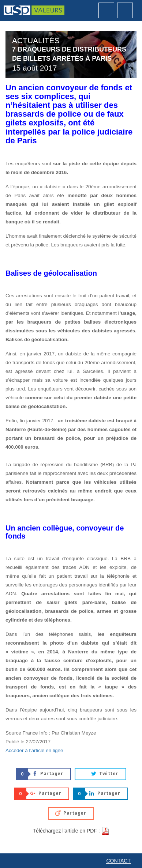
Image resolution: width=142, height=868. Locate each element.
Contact (118, 861)
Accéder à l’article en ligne (34, 750)
